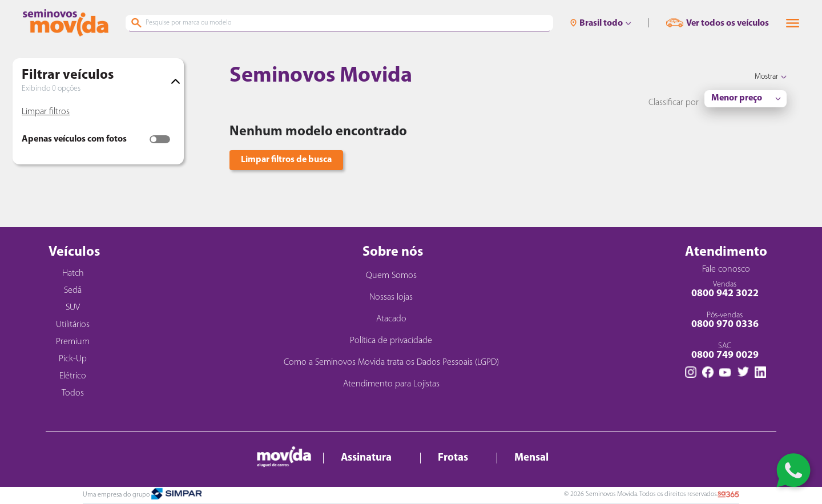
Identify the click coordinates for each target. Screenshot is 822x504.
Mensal (531, 458)
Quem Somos (391, 276)
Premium (73, 342)
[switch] (160, 139)
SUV (73, 308)
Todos (73, 393)
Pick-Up (73, 359)
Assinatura (366, 458)
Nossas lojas (391, 297)
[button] (793, 23)
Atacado (391, 319)
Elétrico (73, 376)
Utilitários (73, 325)
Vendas (725, 289)
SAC (725, 351)
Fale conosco (726, 269)
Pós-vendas (725, 320)
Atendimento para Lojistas (391, 384)
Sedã (73, 291)
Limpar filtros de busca (286, 160)
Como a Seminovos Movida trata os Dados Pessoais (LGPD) (391, 362)
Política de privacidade (391, 341)
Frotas (453, 458)
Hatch (73, 273)
